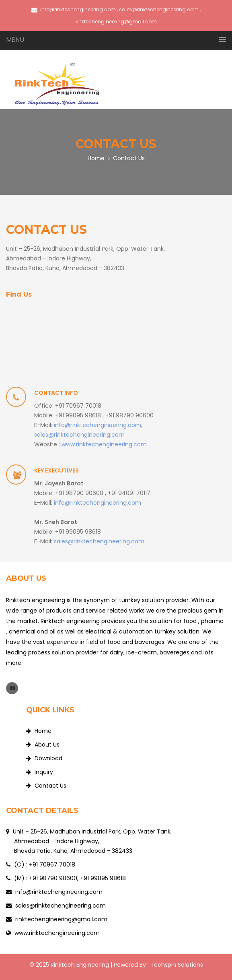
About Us (43, 745)
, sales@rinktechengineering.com (158, 9)
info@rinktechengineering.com (74, 9)
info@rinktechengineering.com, (98, 425)
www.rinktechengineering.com (104, 444)
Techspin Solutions (177, 965)
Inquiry (40, 772)
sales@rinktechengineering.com (79, 435)
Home (96, 158)
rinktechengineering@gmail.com (61, 919)
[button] (116, 40)
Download (44, 758)
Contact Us (46, 786)
